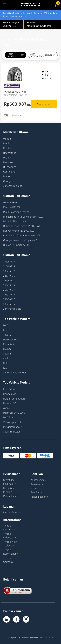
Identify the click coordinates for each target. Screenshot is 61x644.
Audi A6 (7, 408)
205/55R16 (9, 261)
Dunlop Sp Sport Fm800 (16, 245)
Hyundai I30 (10, 403)
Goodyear (9, 181)
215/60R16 (9, 266)
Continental (10, 172)
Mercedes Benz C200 (14, 413)
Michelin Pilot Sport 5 (15, 221)
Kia (5, 368)
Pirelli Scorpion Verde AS (16, 212)
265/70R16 (9, 285)
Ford (6, 330)
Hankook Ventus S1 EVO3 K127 (19, 231)
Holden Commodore (14, 399)
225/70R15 (40, 34)
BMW (6, 325)
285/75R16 (9, 304)
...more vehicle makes (15, 372)
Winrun (7, 139)
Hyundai (8, 349)
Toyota (7, 335)
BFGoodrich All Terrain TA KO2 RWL (22, 226)
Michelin (8, 157)
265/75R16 (9, 294)
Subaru (7, 353)
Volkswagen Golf (12, 422)
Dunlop (7, 176)
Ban (17, 34)
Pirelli (6, 143)
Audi (6, 358)
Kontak (38, 480)
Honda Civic (10, 394)
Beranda (7, 34)
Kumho (7, 148)
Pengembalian (38, 497)
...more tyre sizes (12, 309)
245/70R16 (9, 276)
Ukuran (27, 34)
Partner (12, 512)
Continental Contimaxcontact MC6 (22, 235)
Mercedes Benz (11, 339)
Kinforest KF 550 (12, 207)
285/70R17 (9, 299)
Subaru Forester (12, 432)
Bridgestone (10, 153)
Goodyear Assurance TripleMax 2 (20, 240)
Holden (7, 363)
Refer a (11, 496)
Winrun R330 (10, 202)
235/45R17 (9, 271)
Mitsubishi (9, 344)
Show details (44, 104)
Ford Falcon (10, 389)
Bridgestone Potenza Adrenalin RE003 (23, 217)
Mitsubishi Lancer (12, 427)
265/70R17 (9, 290)
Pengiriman (37, 492)
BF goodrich (10, 167)
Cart (58, 3)
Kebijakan (9, 490)
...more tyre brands (13, 186)
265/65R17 (9, 280)
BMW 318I (8, 417)
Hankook (8, 162)
